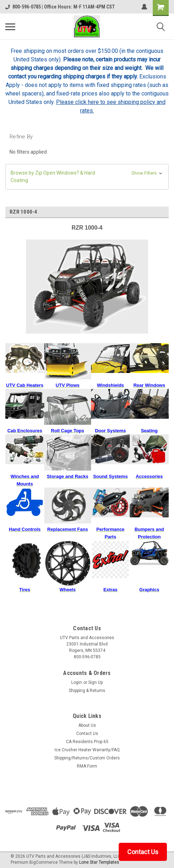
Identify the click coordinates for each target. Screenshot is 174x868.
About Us (87, 725)
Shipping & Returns (87, 691)
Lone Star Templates (99, 862)
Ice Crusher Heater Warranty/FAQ (87, 750)
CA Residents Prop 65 (87, 742)
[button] (87, 177)
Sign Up (96, 682)
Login (77, 682)
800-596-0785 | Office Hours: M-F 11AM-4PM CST (60, 7)
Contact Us (87, 734)
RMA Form (87, 766)
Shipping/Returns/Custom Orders (87, 758)
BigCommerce (44, 862)
